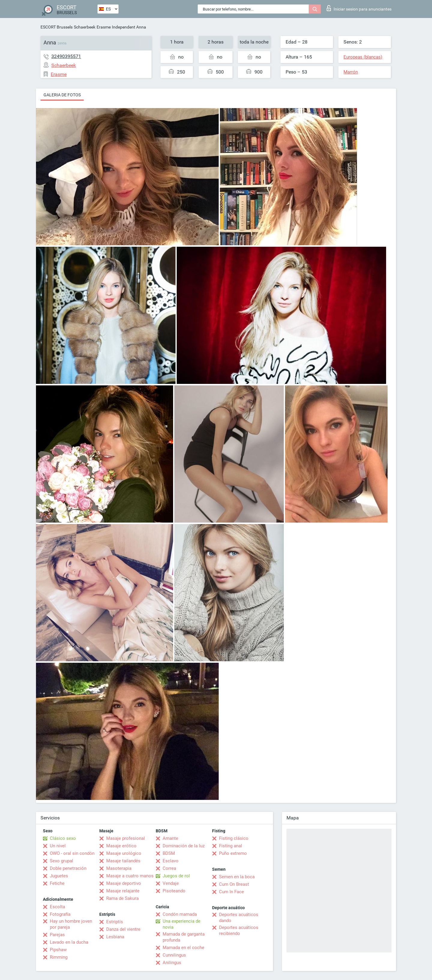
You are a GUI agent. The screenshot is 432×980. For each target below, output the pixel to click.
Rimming (59, 957)
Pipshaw (58, 950)
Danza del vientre (123, 929)
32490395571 (66, 56)
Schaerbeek (85, 27)
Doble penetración (68, 868)
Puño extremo (233, 853)
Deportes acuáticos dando (239, 918)
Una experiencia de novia (181, 924)
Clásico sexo (63, 838)
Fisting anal (231, 846)
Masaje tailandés (123, 861)
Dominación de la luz (184, 846)
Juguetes (59, 876)
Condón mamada (180, 914)
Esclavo (171, 861)
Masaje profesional (126, 838)
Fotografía (60, 914)
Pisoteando (174, 891)
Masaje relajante (123, 891)
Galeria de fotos (62, 95)
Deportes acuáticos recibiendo (239, 930)
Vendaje (171, 883)
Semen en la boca (237, 877)
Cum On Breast (234, 884)
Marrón (351, 72)
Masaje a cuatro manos (130, 876)
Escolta (57, 907)
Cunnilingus (174, 955)
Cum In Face (231, 892)
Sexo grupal (61, 861)
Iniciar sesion (359, 8)
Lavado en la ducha (69, 942)
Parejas (57, 935)
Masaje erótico (121, 846)
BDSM (169, 853)
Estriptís (115, 922)
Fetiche (57, 883)
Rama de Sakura (122, 898)
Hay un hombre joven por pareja (71, 924)
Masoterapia (119, 868)
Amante (170, 838)
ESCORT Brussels (57, 27)
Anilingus (172, 963)
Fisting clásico (234, 838)
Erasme (104, 27)
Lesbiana (115, 937)
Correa (169, 868)
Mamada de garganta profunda (184, 937)
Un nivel (58, 846)
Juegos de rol (176, 876)
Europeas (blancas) (363, 57)
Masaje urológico (124, 853)
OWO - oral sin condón (72, 853)
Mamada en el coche (183, 948)
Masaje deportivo (124, 883)
